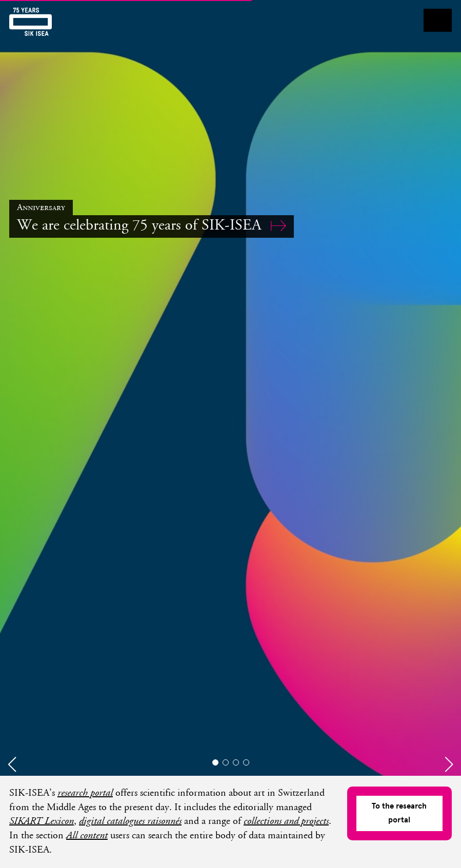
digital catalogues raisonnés (130, 822)
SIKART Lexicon (42, 822)
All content (87, 836)
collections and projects (286, 822)
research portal (85, 794)
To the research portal (399, 813)
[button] (12, 764)
